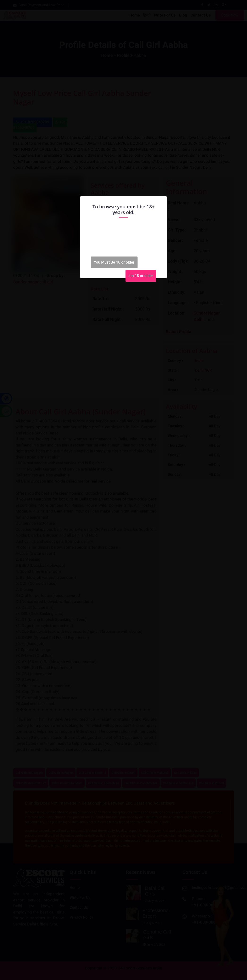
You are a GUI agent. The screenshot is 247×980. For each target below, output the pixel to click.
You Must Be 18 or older (114, 262)
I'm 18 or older (141, 276)
